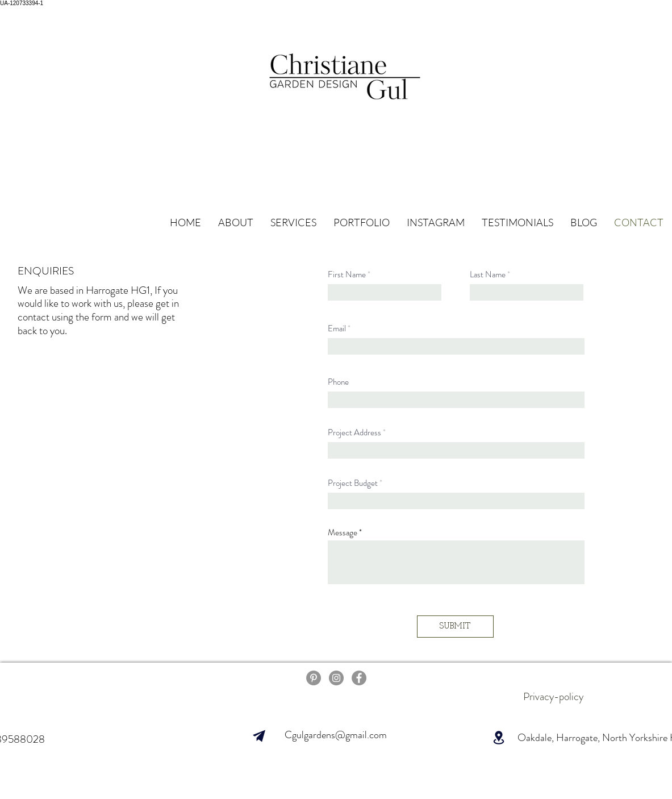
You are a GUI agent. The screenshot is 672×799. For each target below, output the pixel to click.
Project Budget (353, 483)
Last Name (488, 275)
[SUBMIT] (455, 627)
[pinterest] (314, 678)
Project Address (354, 433)
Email (337, 329)
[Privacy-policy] (553, 697)
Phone (338, 382)
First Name (347, 275)
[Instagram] (336, 678)
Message (343, 533)
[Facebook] (359, 678)
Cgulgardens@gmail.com (336, 735)
